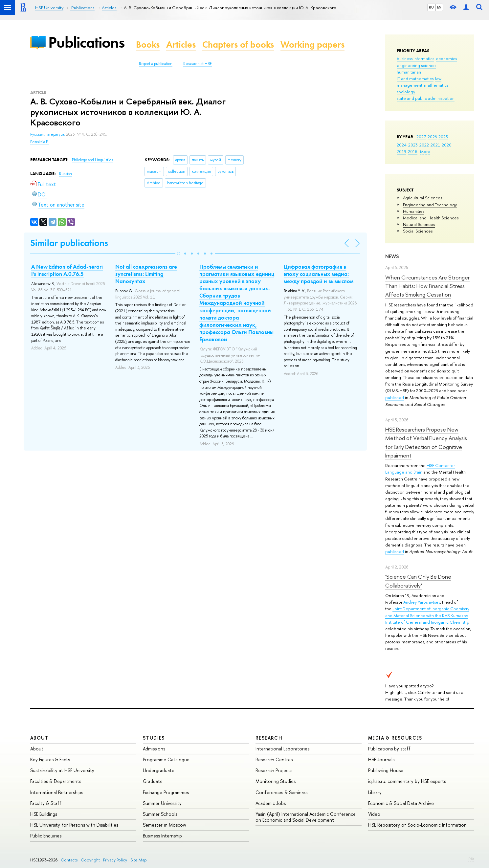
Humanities (414, 211)
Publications (86, 42)
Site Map (139, 860)
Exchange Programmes (166, 792)
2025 (443, 137)
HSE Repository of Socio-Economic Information (417, 825)
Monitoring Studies (276, 781)
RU (431, 7)
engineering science (416, 65)
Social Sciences (418, 231)
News (392, 256)
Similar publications (69, 243)
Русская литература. (48, 134)
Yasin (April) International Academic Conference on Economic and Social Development (306, 817)
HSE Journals (381, 759)
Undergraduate (159, 770)
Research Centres (274, 759)
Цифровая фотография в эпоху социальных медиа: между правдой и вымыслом (319, 274)
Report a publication (156, 64)
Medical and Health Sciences (431, 218)
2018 (413, 151)
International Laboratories (282, 749)
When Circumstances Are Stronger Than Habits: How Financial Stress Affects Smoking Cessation (427, 286)
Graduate (153, 781)
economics (446, 58)
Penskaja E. (40, 142)
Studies (154, 738)
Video (374, 814)
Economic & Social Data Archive (401, 803)
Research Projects (274, 770)
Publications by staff (389, 749)
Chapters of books (238, 45)
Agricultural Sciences (422, 198)
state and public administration (426, 98)
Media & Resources (395, 738)
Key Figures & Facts (50, 759)
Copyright (90, 860)
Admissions (154, 749)
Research (269, 738)
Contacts (69, 860)
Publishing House (386, 770)
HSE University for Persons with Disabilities (74, 825)
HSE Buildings (44, 814)
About (39, 738)
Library (375, 792)
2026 (432, 137)
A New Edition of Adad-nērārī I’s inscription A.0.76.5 (67, 270)
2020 (447, 145)
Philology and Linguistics (92, 160)
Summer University (162, 803)
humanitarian (409, 72)
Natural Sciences (419, 224)
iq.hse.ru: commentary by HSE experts (407, 781)
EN (439, 7)
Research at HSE (198, 64)
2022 (424, 145)
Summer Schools (160, 814)
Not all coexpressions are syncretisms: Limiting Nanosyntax (146, 274)
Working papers (312, 45)
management (410, 85)
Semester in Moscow (165, 825)
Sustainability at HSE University (62, 770)
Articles (181, 45)
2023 (413, 145)
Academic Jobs (271, 803)
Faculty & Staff (46, 803)
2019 (401, 151)
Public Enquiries (46, 836)
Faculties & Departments (56, 781)
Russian (66, 174)
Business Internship (162, 836)
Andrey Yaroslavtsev (422, 602)
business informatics (415, 58)
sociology (406, 92)
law (438, 78)
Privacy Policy (115, 860)
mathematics (436, 85)
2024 (402, 145)
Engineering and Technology (430, 205)
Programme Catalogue (166, 759)
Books (148, 45)
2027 (421, 137)
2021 (435, 145)
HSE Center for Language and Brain (420, 469)
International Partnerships (57, 792)
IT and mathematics (415, 78)
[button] (179, 254)
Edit (471, 859)
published (395, 397)
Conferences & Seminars (281, 792)
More (425, 151)
